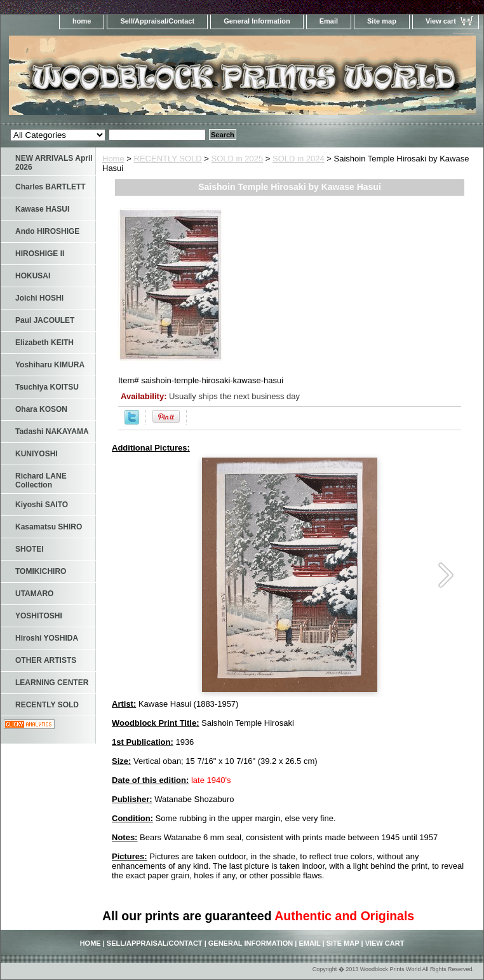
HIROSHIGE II (40, 254)
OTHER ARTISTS (46, 660)
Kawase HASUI (42, 209)
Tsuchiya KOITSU (47, 387)
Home (113, 159)
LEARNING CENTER (52, 683)
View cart (441, 21)
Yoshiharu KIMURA (50, 365)
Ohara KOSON (41, 409)
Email (329, 21)
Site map (382, 21)
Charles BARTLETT (50, 187)
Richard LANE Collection (41, 480)
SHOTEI (30, 549)
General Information (257, 21)
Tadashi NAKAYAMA (52, 432)
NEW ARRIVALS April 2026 (54, 163)
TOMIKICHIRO (41, 571)
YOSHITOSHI (39, 616)
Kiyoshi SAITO (42, 505)
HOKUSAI (33, 276)
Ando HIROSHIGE (47, 231)
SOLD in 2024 (299, 159)
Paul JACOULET (45, 320)
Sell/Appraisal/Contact (157, 21)
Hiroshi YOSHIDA (47, 638)
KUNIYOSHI (37, 454)
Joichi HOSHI (39, 298)
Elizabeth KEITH (44, 343)
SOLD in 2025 (238, 159)
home (82, 21)
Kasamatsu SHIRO (49, 527)
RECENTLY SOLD (168, 159)
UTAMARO (34, 594)
